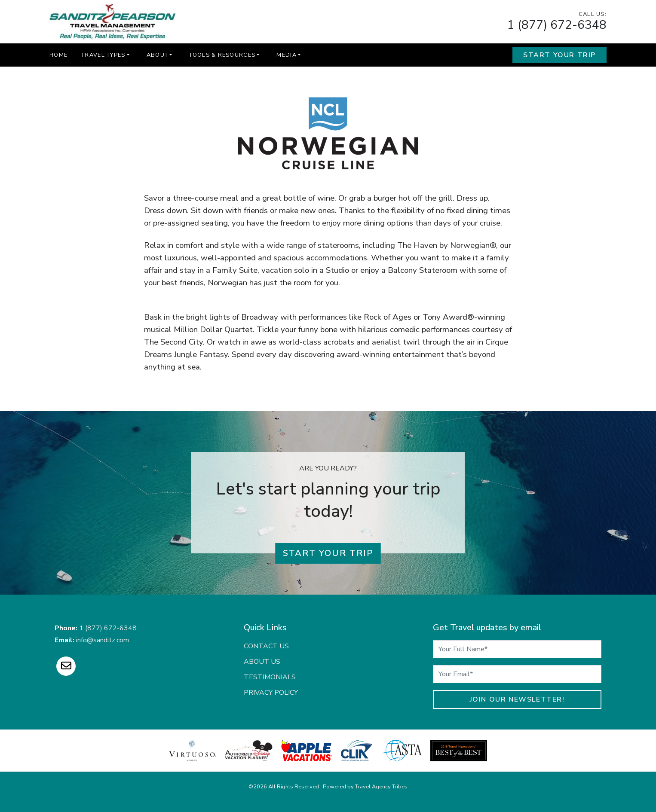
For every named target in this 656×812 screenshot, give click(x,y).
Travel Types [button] (103, 55)
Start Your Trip (559, 55)
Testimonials (270, 677)
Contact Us (266, 646)
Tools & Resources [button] (222, 55)
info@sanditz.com (103, 640)
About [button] (157, 55)
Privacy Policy (271, 693)
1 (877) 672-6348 (557, 25)
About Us (262, 662)
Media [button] (286, 55)
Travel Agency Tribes (381, 787)
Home (58, 55)
